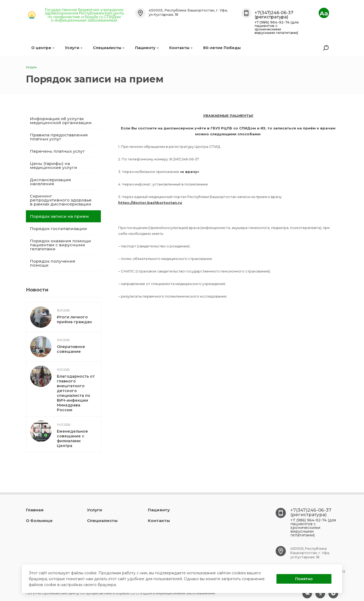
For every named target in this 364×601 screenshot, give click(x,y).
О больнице (39, 521)
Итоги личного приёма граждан (74, 319)
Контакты (181, 48)
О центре (43, 48)
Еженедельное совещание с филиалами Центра (72, 438)
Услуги (74, 48)
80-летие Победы (222, 48)
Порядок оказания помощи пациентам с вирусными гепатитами (60, 245)
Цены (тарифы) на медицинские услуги (54, 165)
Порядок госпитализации (58, 229)
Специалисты (109, 48)
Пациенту (147, 48)
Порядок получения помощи (53, 263)
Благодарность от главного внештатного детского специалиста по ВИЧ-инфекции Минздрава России (76, 393)
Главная (35, 510)
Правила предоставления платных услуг (59, 137)
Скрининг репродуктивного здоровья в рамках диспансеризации (61, 200)
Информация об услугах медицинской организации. (61, 121)
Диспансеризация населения (50, 182)
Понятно (304, 579)
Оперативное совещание (71, 349)
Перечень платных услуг (57, 151)
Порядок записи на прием (59, 216)
